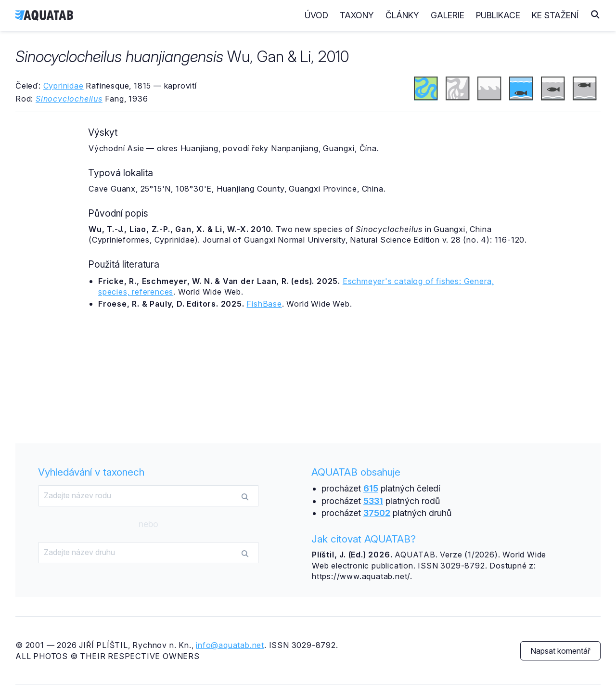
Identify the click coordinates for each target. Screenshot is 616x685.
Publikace (498, 15)
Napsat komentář (560, 651)
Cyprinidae (64, 86)
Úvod (316, 15)
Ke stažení (555, 15)
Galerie (448, 15)
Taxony (357, 15)
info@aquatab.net (230, 645)
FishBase (264, 304)
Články (402, 15)
